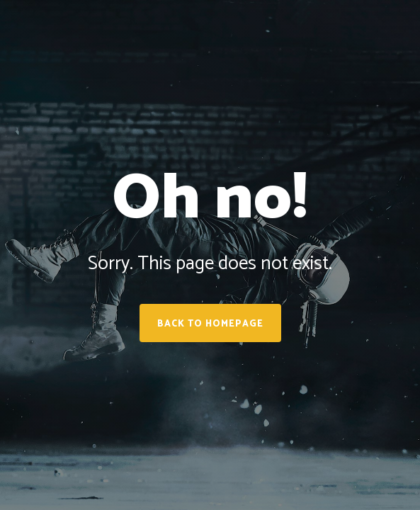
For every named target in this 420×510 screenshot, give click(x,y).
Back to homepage (210, 324)
